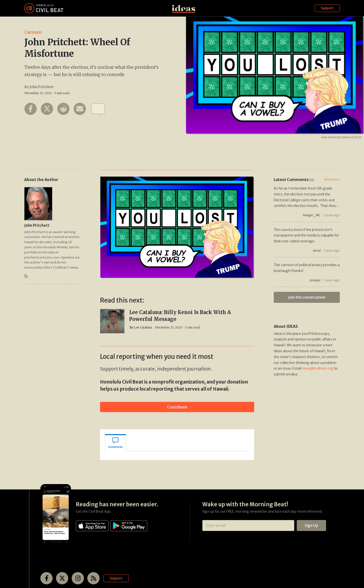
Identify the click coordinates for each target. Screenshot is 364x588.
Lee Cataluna (143, 327)
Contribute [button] (177, 407)
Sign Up (311, 526)
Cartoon (33, 32)
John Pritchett (42, 87)
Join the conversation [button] (307, 297)
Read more (332, 179)
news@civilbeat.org (318, 368)
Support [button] (327, 8)
